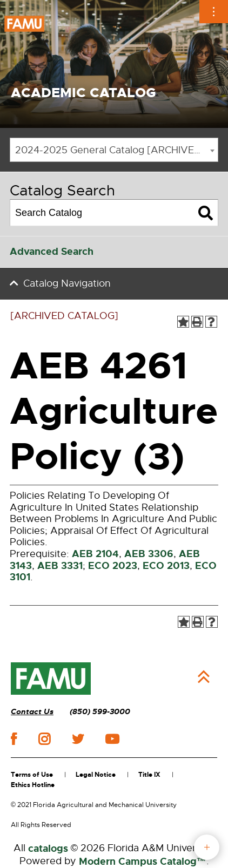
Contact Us (32, 712)
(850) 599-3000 (100, 712)
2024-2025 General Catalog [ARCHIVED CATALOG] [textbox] (116, 150)
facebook (14, 739)
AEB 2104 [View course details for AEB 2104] (95, 554)
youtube (112, 739)
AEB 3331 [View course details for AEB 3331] (60, 566)
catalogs (48, 849)
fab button (207, 847)
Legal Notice (96, 775)
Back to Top (204, 677)
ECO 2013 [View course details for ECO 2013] (166, 566)
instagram (44, 739)
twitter (78, 739)
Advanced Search (52, 252)
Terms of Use (32, 775)
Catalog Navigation (67, 283)
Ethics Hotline (33, 785)
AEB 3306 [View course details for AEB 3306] (149, 554)
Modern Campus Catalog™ (143, 862)
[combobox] (114, 150)
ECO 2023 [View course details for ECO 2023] (113, 566)
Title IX (149, 775)
